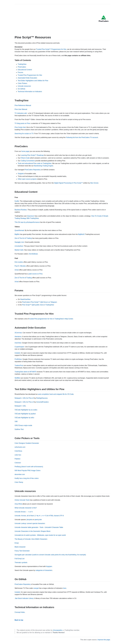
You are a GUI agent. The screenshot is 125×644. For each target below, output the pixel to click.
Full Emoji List (20, 559)
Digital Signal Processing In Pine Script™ (68, 183)
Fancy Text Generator (22, 551)
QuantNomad (19, 230)
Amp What (18, 504)
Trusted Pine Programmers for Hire (30, 75)
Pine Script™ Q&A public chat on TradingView (38, 305)
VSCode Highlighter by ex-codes (26, 410)
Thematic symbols (21, 563)
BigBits (17, 234)
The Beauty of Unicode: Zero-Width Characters (31, 539)
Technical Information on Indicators (30, 92)
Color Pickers (22, 83)
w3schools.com (20, 447)
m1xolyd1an (19, 246)
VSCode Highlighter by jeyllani (25, 414)
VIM (16, 422)
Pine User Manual (21, 109)
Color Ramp (19, 482)
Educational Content (25, 70)
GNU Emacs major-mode (23, 425)
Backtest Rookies (21, 210)
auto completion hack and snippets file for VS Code (56, 394)
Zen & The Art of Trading (23, 238)
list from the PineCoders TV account (82, 137)
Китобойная (33, 254)
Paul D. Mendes (20, 266)
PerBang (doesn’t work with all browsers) (29, 467)
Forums (20, 72)
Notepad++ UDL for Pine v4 (24, 402)
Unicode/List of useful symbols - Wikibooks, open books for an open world (40, 535)
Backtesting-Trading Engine (44, 166)
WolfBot (17, 378)
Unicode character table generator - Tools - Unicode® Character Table (39, 527)
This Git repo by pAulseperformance (27, 222)
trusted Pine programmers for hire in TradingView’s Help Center (51, 319)
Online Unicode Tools (22, 500)
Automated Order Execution (27, 78)
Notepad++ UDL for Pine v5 (24, 398)
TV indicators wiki (21, 113)
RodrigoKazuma (42, 398)
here (65, 588)
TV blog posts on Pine (22, 123)
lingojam (49, 566)
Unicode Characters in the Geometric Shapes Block (33, 531)
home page (25, 151)
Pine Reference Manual (23, 105)
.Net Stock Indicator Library (24, 598)
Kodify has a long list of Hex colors (27, 478)
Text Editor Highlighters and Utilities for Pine (33, 81)
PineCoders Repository (33, 170)
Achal (17, 270)
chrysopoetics (58, 630)
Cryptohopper (19, 347)
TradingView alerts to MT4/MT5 (25, 372)
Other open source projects (27, 179)
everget (36, 588)
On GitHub (21, 89)
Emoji (17, 543)
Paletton (18, 459)
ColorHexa (18, 451)
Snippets (21, 174)
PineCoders (22, 67)
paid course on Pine (35, 274)
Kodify (17, 201)
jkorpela (29, 520)
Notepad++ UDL (20, 406)
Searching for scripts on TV (24, 134)
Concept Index (20, 612)
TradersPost (19, 365)
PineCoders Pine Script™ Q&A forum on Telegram (39, 302)
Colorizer (18, 463)
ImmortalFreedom (42, 402)
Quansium (31, 216)
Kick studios (19, 262)
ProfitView (18, 359)
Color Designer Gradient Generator (27, 443)
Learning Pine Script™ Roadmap (32, 155)
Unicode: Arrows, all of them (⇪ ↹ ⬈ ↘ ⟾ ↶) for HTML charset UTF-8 (39, 516)
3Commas (18, 333)
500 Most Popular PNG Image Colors (28, 471)
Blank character (20, 547)
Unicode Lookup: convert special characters (30, 523)
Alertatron (18, 337)
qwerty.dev (38, 520)
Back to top (19, 620)
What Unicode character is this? (26, 508)
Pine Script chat (20, 127)
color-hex (18, 455)
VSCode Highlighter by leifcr (24, 418)
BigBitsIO (81, 234)
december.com (20, 474)
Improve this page (104, 640)
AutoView (18, 343)
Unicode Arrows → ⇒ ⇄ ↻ (24, 512)
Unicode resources (24, 86)
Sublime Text (19, 429)
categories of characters (44, 570)
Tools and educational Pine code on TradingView (35, 163)
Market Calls (19, 250)
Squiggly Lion (19, 242)
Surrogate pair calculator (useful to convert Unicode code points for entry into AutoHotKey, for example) (50, 555)
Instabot (17, 353)
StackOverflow (25, 299)
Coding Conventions (28, 161)
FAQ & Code (25, 158)
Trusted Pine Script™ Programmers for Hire (51, 49)
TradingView (22, 64)
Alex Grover (94, 183)
